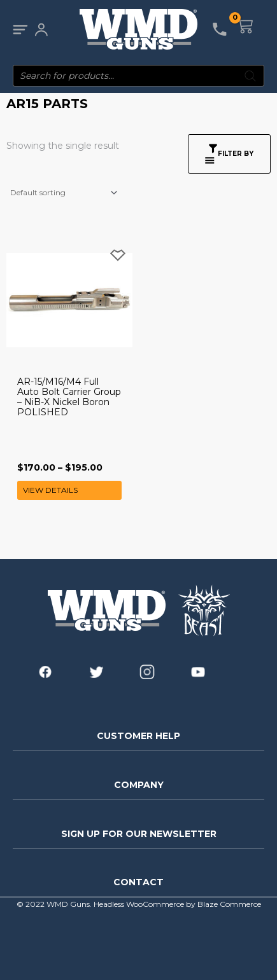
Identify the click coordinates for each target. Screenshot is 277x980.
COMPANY (139, 785)
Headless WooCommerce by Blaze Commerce (177, 904)
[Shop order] (63, 193)
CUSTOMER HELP (138, 736)
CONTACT (138, 882)
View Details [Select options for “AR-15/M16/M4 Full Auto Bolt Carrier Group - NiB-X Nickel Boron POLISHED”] (50, 490)
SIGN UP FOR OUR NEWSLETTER (139, 834)
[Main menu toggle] (20, 30)
